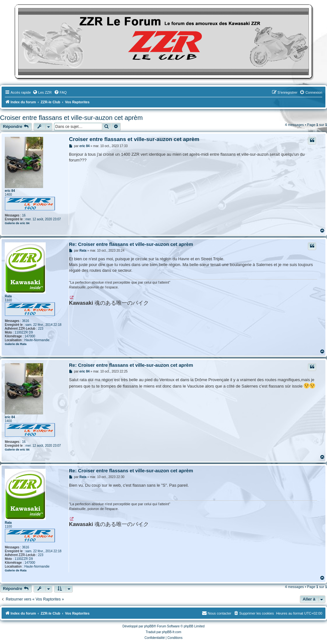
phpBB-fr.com (172, 632)
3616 (26, 321)
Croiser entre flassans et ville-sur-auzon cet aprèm (71, 118)
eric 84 (10, 191)
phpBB (149, 626)
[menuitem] (42, 92)
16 (24, 215)
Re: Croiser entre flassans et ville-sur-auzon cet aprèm (131, 244)
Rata (8, 296)
